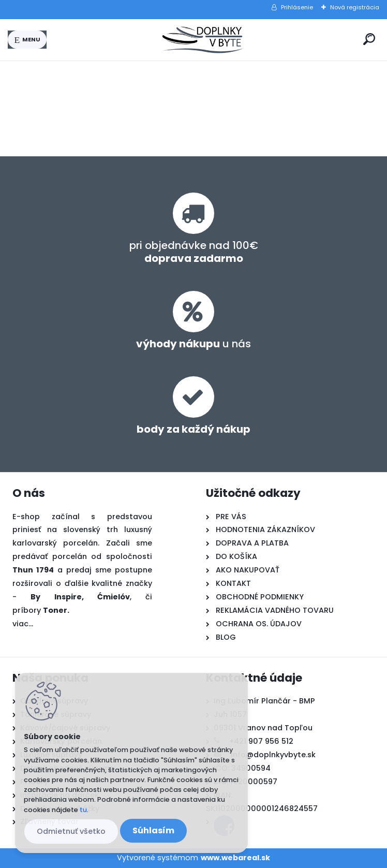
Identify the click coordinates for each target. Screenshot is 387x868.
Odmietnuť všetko (71, 831)
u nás (193, 344)
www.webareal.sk (235, 858)
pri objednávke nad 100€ (194, 252)
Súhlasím (153, 830)
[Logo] (203, 40)
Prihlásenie (297, 7)
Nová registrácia (355, 7)
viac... (23, 624)
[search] (369, 39)
